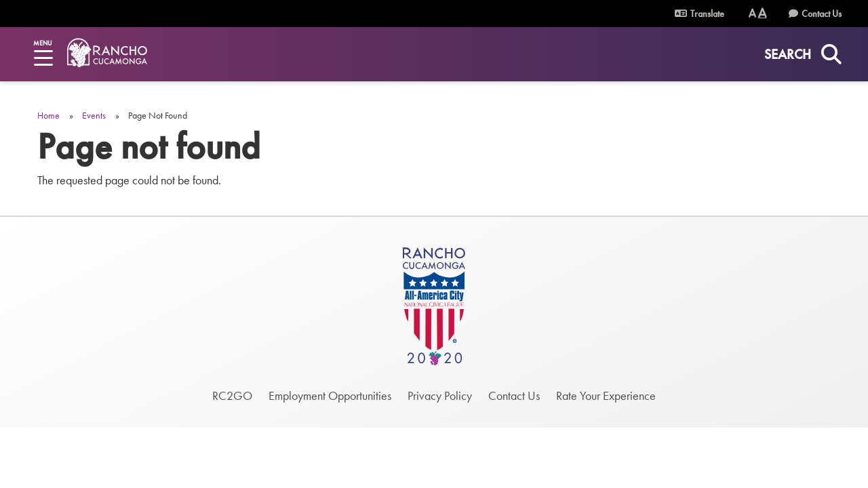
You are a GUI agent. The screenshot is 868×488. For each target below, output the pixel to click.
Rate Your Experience (606, 395)
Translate (699, 14)
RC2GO (232, 395)
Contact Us (822, 14)
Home (48, 115)
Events (94, 115)
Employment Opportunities (330, 395)
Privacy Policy (440, 395)
